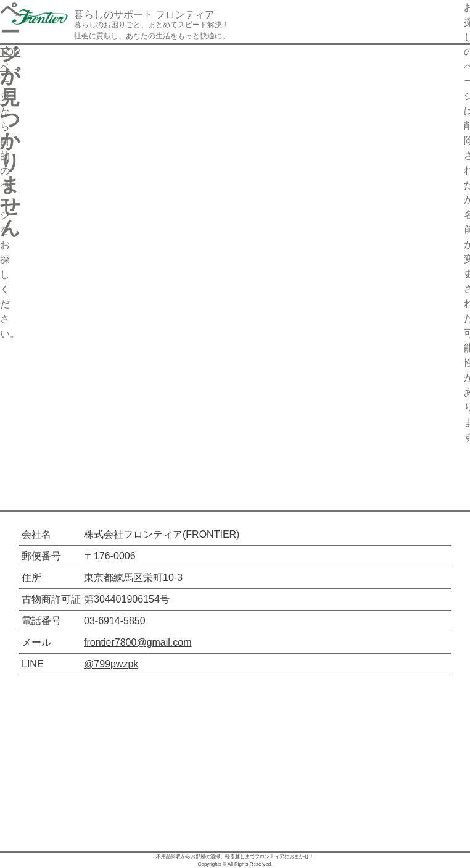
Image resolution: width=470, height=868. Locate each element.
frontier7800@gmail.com (138, 642)
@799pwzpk (111, 664)
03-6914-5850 (115, 621)
